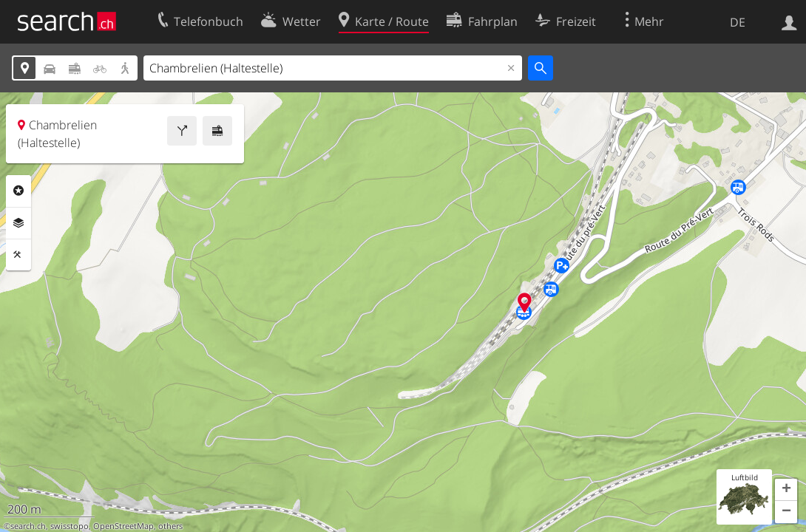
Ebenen (18, 223)
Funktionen (18, 255)
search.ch (28, 526)
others (170, 526)
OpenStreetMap (123, 526)
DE (738, 22)
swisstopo (70, 526)
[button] (786, 490)
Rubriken (18, 191)
